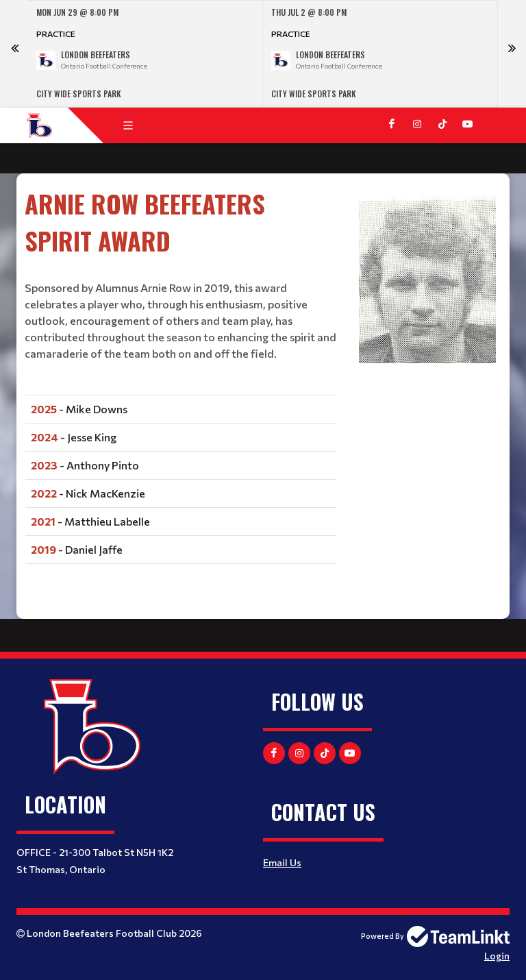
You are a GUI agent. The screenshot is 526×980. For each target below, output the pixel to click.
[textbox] (181, 383)
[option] (146, 54)
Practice (56, 34)
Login (497, 956)
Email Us (282, 862)
